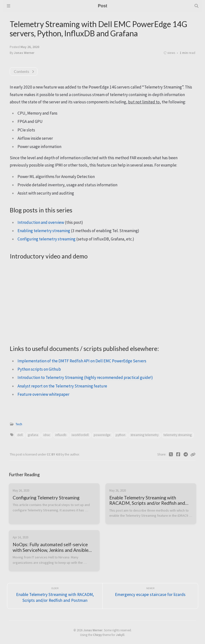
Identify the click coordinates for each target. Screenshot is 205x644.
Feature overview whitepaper (43, 394)
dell (20, 435)
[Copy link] (193, 455)
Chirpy (97, 635)
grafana (33, 435)
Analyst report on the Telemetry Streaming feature (62, 386)
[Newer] (150, 596)
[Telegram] (186, 455)
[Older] (55, 596)
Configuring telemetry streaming (47, 239)
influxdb (61, 435)
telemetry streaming (178, 435)
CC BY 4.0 (54, 454)
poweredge (102, 435)
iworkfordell (80, 435)
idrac (47, 435)
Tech (19, 424)
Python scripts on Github (39, 369)
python (121, 435)
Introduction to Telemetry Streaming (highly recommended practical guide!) (85, 377)
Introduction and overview (41, 222)
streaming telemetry (144, 435)
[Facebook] (178, 455)
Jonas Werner (93, 630)
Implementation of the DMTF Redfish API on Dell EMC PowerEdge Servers (82, 361)
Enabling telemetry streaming (44, 231)
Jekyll (120, 635)
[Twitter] (171, 455)
